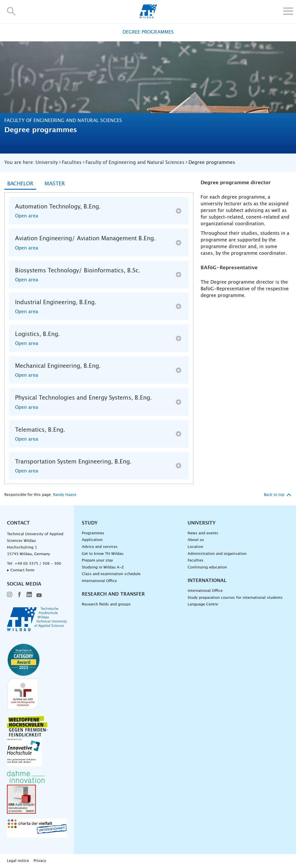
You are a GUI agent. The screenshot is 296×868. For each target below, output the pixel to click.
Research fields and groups (106, 604)
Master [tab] (55, 184)
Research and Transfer (113, 594)
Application (92, 540)
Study (90, 523)
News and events (203, 533)
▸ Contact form (21, 570)
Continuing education (207, 567)
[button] (11, 11)
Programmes (93, 533)
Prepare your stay (97, 560)
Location (195, 547)
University (202, 523)
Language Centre (203, 604)
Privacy (40, 861)
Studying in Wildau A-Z (103, 567)
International (207, 581)
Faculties (196, 560)
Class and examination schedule (111, 574)
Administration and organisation (217, 554)
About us (196, 540)
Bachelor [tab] (20, 184)
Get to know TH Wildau (103, 554)
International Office (99, 581)
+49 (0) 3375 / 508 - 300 (38, 564)
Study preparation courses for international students (235, 598)
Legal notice (18, 861)
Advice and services (100, 547)
